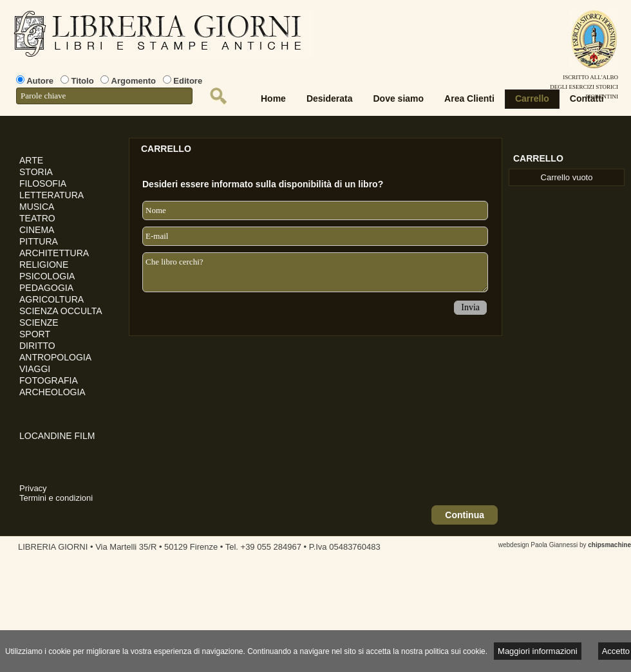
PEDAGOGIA (46, 288)
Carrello (532, 98)
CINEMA (37, 230)
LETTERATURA (52, 195)
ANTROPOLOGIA (55, 357)
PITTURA (39, 241)
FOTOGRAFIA (49, 380)
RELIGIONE (44, 265)
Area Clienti (469, 98)
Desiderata (330, 98)
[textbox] (104, 96)
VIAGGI (35, 369)
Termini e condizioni (56, 498)
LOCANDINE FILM (57, 436)
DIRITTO (37, 346)
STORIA (36, 172)
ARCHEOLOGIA (52, 392)
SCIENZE (39, 322)
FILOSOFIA (43, 183)
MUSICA (37, 207)
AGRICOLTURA (52, 299)
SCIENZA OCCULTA (61, 311)
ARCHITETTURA (54, 253)
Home (273, 98)
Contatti (587, 98)
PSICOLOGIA (47, 276)
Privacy (33, 488)
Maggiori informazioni (538, 651)
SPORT (35, 334)
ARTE (31, 160)
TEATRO (37, 218)
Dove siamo (399, 98)
